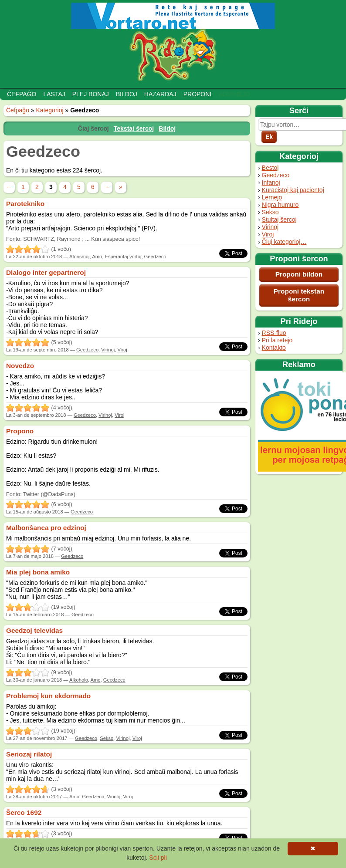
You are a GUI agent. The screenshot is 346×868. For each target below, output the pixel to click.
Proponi (198, 94)
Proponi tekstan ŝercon (299, 295)
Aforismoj (80, 257)
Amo (97, 257)
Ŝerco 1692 (24, 812)
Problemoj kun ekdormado (48, 696)
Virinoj (270, 227)
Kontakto (274, 348)
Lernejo (272, 197)
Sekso (270, 212)
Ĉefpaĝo (22, 94)
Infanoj (271, 182)
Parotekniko (25, 204)
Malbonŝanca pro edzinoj (46, 528)
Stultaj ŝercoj (279, 220)
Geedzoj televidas (34, 630)
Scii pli (158, 858)
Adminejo (234, 94)
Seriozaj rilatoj (29, 754)
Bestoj (270, 168)
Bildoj (127, 94)
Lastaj (54, 94)
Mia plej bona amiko (38, 572)
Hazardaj (160, 94)
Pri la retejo (277, 340)
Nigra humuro (280, 205)
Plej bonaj (91, 94)
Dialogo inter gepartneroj (46, 272)
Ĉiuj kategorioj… (284, 242)
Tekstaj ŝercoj (134, 128)
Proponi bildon (299, 274)
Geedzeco (276, 175)
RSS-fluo (274, 333)
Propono (20, 431)
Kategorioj (50, 110)
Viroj (268, 234)
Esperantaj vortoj (123, 257)
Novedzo (20, 366)
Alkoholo (79, 680)
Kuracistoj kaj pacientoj (293, 190)
